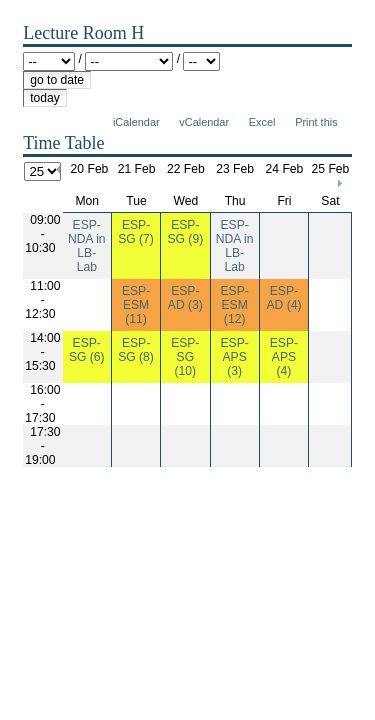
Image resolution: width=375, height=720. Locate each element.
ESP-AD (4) (283, 298)
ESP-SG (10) (185, 357)
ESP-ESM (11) (136, 305)
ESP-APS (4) (284, 357)
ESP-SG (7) (136, 232)
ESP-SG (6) (87, 350)
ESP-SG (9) (185, 232)
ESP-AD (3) (185, 298)
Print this (316, 122)
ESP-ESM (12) (234, 305)
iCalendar (136, 122)
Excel (262, 122)
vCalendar (204, 122)
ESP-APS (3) (234, 357)
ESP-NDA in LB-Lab (87, 246)
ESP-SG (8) (136, 350)
